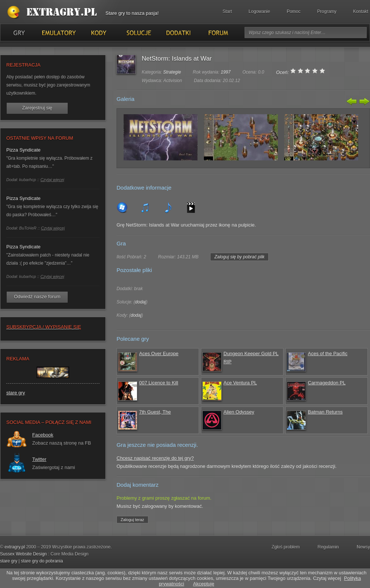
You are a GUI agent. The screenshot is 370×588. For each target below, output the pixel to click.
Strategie (172, 72)
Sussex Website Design (23, 554)
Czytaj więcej (52, 180)
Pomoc (294, 11)
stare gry (16, 393)
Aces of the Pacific (328, 354)
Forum (218, 33)
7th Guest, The (155, 412)
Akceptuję (204, 584)
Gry (19, 33)
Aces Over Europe (159, 354)
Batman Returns (325, 412)
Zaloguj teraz (132, 520)
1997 (226, 72)
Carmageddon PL (327, 383)
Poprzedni (352, 101)
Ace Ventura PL (240, 383)
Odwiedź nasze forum (37, 297)
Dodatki (178, 33)
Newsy (363, 547)
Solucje (138, 33)
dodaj (140, 302)
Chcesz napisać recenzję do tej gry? (155, 458)
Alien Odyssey (239, 412)
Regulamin (328, 547)
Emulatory (59, 33)
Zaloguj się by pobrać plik (239, 257)
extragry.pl (15, 547)
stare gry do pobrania (42, 561)
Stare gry (54, 13)
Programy (327, 11)
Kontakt (361, 11)
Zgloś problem (286, 547)
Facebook (43, 435)
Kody (98, 33)
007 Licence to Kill (159, 383)
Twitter (39, 459)
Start (227, 11)
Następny (364, 101)
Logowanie (259, 11)
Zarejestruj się (37, 108)
